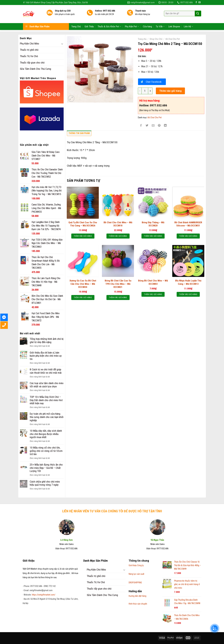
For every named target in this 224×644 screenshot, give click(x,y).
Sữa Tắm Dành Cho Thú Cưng (35, 69)
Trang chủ (142, 39)
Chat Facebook (154, 82)
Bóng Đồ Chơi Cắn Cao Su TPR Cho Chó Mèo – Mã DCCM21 (118, 284)
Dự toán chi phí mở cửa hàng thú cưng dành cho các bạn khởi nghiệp (47, 417)
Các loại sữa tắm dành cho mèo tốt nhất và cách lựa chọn (47, 385)
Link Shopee (174, 17)
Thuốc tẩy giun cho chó (32, 63)
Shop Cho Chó (156, 39)
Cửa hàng (147, 17)
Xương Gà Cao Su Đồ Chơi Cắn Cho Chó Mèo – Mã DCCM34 (83, 284)
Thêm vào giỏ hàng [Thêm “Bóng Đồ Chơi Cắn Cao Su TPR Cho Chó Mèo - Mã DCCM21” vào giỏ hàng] (118, 297)
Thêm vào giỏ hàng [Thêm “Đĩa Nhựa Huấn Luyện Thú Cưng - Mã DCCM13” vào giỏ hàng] (188, 294)
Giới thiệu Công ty (136, 565)
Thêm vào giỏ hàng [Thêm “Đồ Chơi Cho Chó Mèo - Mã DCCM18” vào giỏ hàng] (118, 236)
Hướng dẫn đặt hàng (137, 596)
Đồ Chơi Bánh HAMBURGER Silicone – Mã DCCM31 (188, 224)
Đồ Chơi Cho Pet (173, 39)
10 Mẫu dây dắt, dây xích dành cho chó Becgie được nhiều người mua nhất (46, 434)
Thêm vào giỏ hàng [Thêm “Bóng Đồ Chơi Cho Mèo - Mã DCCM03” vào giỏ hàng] (153, 294)
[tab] (79, 134)
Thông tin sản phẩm (79, 133)
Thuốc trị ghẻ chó (29, 50)
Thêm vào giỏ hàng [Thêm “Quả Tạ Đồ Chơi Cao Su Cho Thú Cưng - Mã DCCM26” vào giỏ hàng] (83, 236)
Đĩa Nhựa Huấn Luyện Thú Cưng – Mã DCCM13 (188, 282)
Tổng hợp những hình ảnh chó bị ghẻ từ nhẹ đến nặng (47, 340)
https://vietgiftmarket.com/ (44, 595)
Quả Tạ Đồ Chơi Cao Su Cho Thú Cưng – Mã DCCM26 (83, 224)
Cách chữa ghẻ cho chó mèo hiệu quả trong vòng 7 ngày (45, 483)
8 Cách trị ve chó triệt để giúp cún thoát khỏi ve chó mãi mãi (46, 371)
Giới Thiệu (89, 17)
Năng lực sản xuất (136, 574)
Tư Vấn (160, 17)
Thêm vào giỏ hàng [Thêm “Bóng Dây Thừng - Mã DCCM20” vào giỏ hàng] (153, 236)
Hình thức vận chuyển (138, 604)
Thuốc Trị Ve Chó (29, 56)
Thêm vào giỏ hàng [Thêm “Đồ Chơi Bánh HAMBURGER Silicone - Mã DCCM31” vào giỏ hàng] (188, 236)
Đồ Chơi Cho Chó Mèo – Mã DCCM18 (118, 224)
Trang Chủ (76, 17)
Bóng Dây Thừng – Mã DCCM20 (153, 224)
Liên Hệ (188, 17)
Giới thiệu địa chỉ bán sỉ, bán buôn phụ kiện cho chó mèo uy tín (46, 356)
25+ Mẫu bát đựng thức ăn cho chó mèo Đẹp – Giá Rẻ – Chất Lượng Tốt (46, 468)
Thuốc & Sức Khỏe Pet (109, 17)
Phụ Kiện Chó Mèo (29, 44)
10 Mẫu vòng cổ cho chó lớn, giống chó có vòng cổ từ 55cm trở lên (46, 451)
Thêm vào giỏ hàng (170, 91)
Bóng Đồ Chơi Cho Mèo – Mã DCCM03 (153, 282)
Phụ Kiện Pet (132, 17)
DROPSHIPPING (135, 583)
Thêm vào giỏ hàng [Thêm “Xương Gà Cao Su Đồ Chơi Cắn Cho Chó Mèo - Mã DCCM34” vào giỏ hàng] (83, 297)
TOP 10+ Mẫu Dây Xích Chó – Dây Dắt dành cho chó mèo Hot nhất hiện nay (46, 400)
